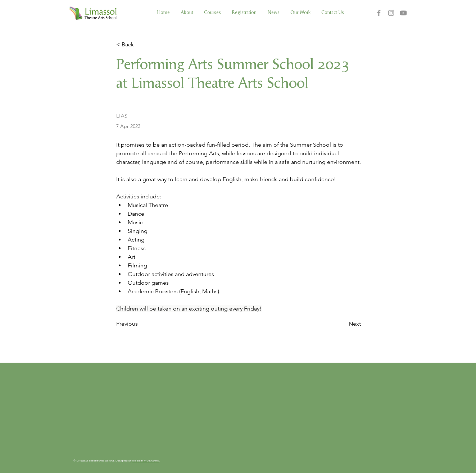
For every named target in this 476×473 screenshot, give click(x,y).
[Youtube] (403, 13)
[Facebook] (379, 13)
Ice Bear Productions (146, 461)
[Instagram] (391, 13)
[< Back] (140, 45)
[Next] (343, 324)
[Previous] (140, 324)
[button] (212, 13)
